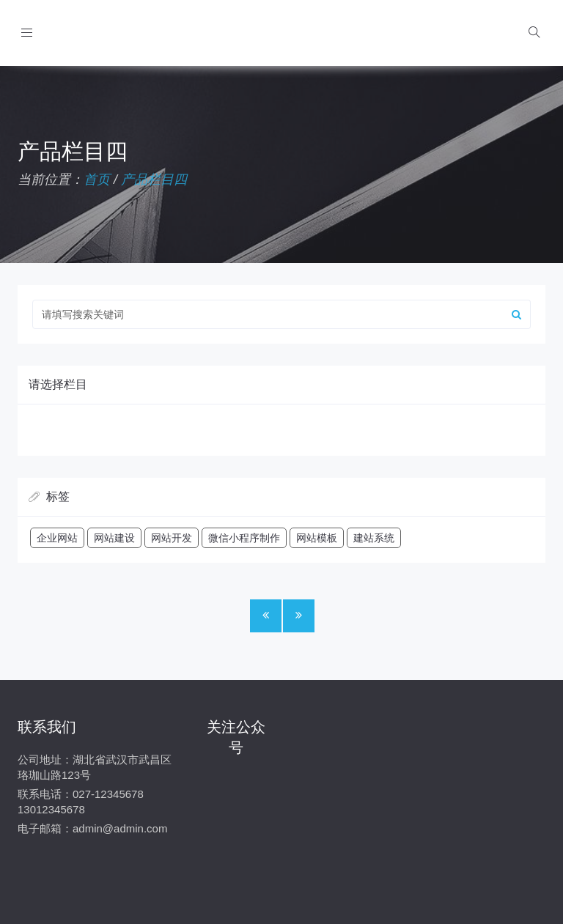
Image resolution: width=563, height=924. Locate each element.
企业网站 (57, 538)
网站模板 (317, 538)
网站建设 (114, 538)
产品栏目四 (154, 180)
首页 (97, 180)
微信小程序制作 (244, 538)
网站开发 (172, 538)
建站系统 (374, 538)
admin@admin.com (120, 828)
